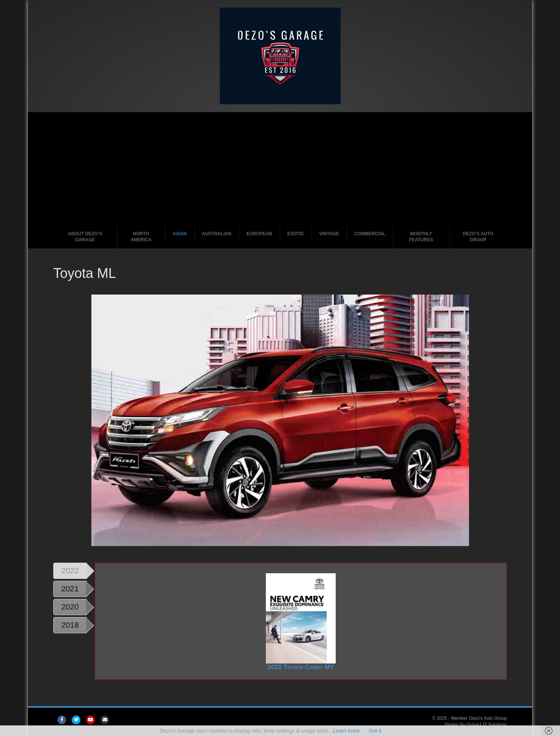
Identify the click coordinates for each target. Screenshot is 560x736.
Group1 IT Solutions (487, 725)
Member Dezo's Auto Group (479, 718)
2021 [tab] (70, 589)
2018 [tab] (70, 625)
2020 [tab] (70, 607)
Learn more (346, 731)
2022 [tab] (70, 570)
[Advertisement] (280, 169)
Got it (375, 731)
